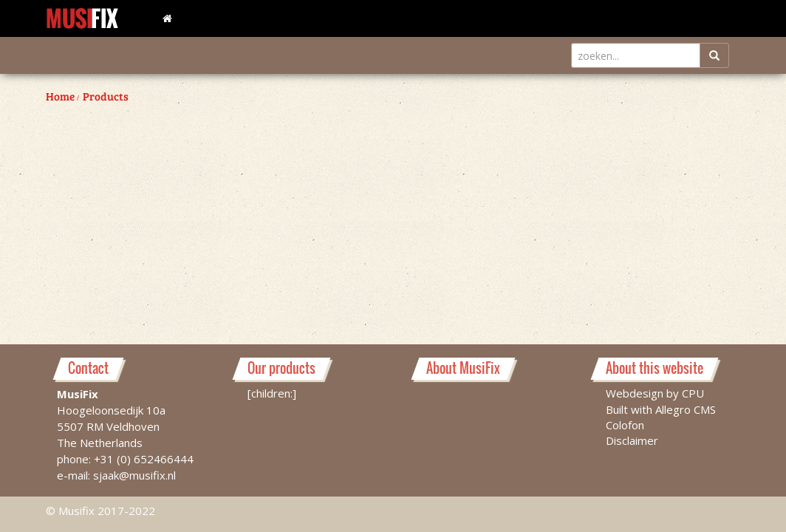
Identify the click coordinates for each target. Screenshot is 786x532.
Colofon (625, 425)
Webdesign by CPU (655, 393)
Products (106, 96)
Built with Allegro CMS (661, 409)
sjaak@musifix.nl (134, 475)
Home (60, 96)
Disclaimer (632, 440)
